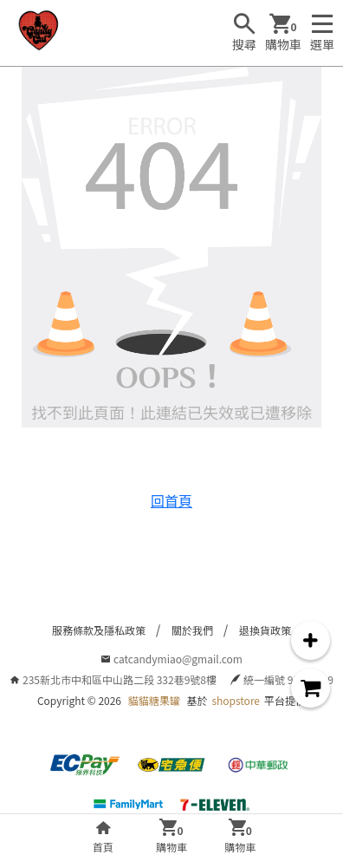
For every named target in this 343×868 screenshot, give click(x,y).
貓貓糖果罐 (154, 700)
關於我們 (192, 630)
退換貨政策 (265, 630)
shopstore (236, 700)
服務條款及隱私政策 (99, 630)
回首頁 (171, 500)
